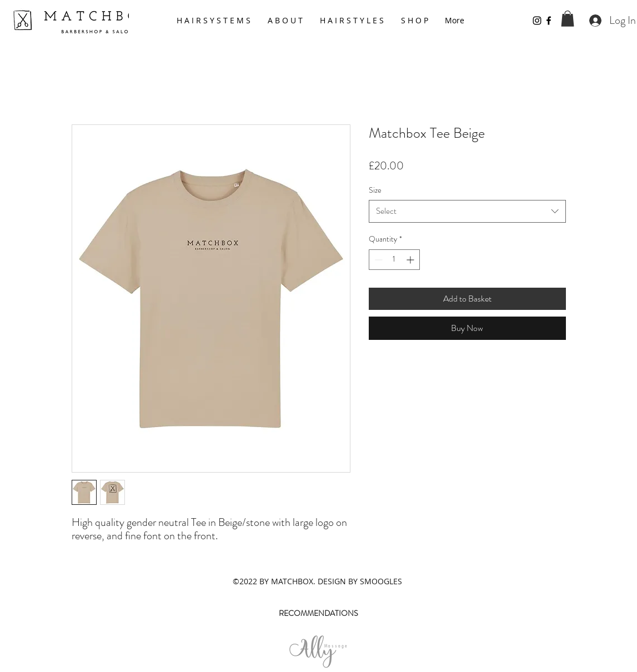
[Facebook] (549, 21)
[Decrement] (377, 260)
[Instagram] (537, 21)
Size (375, 190)
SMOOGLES (381, 581)
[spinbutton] (394, 260)
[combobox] (467, 211)
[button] (568, 19)
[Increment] (411, 260)
